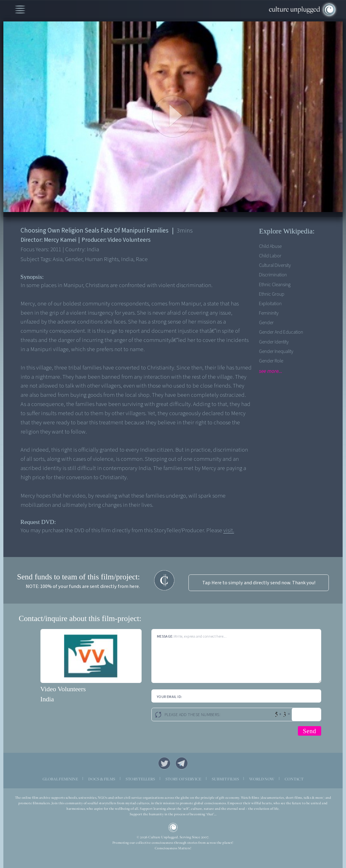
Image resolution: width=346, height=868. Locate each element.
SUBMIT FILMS (225, 779)
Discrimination (273, 275)
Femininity (269, 313)
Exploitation (270, 303)
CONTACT (294, 779)
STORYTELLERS (141, 779)
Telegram (182, 763)
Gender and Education (281, 332)
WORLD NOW (262, 779)
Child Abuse (270, 246)
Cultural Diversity (275, 265)
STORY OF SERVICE (183, 779)
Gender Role (271, 361)
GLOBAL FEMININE (60, 779)
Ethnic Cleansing (275, 284)
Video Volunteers (63, 689)
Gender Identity (274, 342)
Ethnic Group (272, 294)
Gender (266, 322)
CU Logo (173, 828)
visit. (229, 531)
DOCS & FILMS (102, 779)
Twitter (164, 763)
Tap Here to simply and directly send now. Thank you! (259, 583)
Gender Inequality (276, 351)
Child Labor (270, 256)
